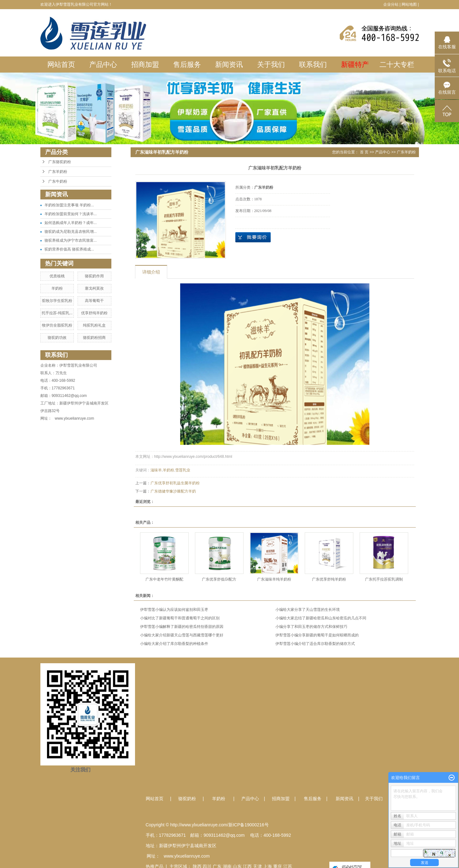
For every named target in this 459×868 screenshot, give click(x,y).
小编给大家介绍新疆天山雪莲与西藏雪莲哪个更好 (182, 635)
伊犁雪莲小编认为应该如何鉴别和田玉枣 (174, 610)
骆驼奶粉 (187, 799)
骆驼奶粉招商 (94, 338)
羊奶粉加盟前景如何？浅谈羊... (71, 214)
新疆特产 (355, 65)
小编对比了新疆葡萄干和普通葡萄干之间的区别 (180, 618)
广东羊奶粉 (58, 172)
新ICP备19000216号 (249, 825)
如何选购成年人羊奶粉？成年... (71, 223)
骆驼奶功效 (57, 338)
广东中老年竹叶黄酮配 (164, 579)
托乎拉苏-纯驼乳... (57, 313)
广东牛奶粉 (58, 181)
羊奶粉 (57, 288)
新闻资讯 (229, 65)
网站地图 (409, 4)
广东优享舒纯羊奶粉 (329, 579)
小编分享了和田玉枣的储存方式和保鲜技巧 (311, 627)
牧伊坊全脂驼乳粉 (57, 325)
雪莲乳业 (183, 470)
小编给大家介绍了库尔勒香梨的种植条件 (174, 644)
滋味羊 (156, 470)
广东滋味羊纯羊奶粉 (274, 579)
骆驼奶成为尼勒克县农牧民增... (71, 232)
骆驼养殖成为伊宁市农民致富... (71, 240)
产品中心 (103, 65)
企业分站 (391, 4)
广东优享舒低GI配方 (219, 579)
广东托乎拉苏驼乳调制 (384, 579)
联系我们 (313, 65)
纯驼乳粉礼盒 (94, 325)
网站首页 (61, 65)
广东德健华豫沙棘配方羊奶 (173, 491)
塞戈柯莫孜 (94, 288)
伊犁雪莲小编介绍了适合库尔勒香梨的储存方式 (315, 644)
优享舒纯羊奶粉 (94, 313)
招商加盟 (145, 65)
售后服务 (187, 65)
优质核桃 (57, 276)
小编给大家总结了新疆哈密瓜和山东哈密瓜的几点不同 (321, 618)
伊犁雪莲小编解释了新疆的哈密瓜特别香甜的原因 (182, 627)
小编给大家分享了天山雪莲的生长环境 (308, 610)
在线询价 (253, 237)
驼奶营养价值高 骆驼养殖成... (69, 249)
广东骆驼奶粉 (60, 162)
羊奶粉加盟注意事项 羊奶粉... (69, 205)
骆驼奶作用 (94, 276)
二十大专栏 (397, 65)
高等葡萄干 (94, 301)
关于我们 (271, 65)
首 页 (364, 152)
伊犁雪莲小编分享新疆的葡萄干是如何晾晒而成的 (317, 635)
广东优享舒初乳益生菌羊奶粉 (175, 483)
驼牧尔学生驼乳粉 (57, 301)
